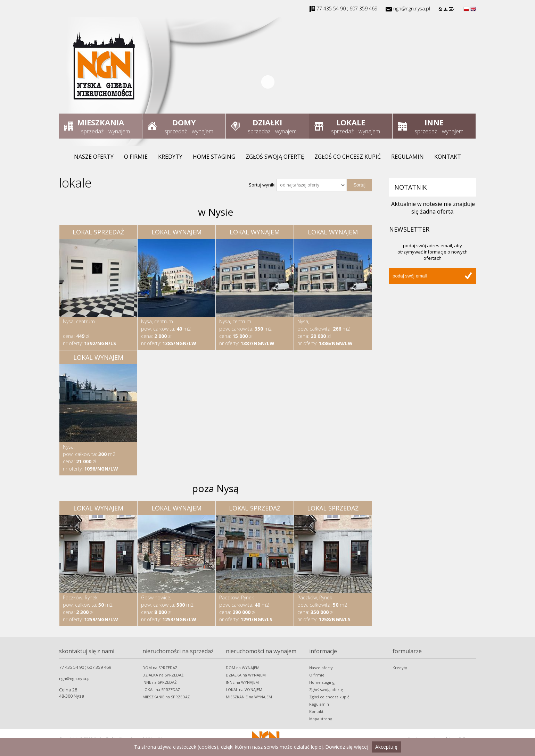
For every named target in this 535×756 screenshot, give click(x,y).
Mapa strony (321, 719)
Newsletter (409, 229)
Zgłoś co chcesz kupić (348, 157)
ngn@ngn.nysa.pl (412, 9)
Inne (434, 122)
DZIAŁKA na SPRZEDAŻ (163, 675)
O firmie (136, 157)
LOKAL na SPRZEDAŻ (161, 689)
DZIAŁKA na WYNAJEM (246, 675)
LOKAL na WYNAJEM (244, 689)
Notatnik (410, 187)
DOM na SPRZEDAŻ (160, 668)
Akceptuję (386, 747)
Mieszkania (101, 122)
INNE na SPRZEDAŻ (159, 682)
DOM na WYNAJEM (243, 668)
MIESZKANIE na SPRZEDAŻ (166, 697)
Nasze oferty (94, 157)
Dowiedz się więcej (347, 747)
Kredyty (170, 157)
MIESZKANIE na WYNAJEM (249, 697)
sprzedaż (92, 131)
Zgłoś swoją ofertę (275, 157)
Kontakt (448, 157)
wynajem (119, 131)
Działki (267, 122)
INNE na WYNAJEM (242, 682)
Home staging (214, 157)
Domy (184, 122)
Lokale (351, 122)
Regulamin (408, 157)
